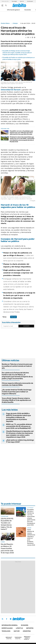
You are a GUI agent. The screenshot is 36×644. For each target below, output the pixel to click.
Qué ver (17, 631)
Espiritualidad (7, 628)
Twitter (2, 619)
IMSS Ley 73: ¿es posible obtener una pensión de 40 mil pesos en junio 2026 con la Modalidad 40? (19, 426)
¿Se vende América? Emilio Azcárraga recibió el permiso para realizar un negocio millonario (17, 392)
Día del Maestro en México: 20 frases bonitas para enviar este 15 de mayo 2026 (7, 548)
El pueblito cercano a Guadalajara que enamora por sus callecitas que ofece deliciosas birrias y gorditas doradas (21, 133)
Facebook (7, 619)
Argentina (27, 631)
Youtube (19, 619)
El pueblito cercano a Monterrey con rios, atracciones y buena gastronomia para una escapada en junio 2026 (31, 517)
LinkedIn (15, 619)
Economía (28, 10)
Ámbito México (5, 23)
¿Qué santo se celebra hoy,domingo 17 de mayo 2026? (20, 441)
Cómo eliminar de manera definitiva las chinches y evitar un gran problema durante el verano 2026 (31, 537)
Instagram (11, 619)
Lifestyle (15, 23)
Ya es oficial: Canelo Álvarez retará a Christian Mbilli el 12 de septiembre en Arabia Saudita (16, 400)
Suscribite (26, 326)
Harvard (13, 317)
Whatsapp (24, 619)
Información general (13, 10)
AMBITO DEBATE (27, 638)
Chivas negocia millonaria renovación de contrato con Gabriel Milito (17, 384)
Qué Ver (22, 1)
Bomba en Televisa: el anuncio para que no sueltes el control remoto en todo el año (17, 366)
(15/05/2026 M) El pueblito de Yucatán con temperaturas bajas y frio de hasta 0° (7, 524)
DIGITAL (9, 638)
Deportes (30, 628)
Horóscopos (30, 1)
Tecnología (14, 1)
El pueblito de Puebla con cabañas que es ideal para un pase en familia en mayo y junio (19, 58)
